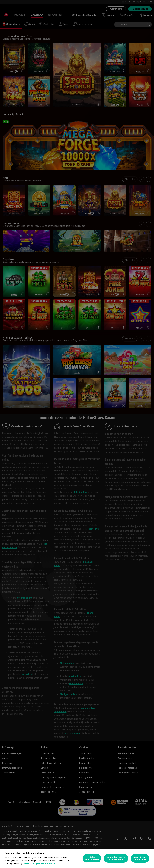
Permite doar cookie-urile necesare (116, 858)
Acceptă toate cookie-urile (140, 858)
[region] (77, 858)
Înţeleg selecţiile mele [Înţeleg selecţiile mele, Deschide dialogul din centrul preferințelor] (92, 858)
